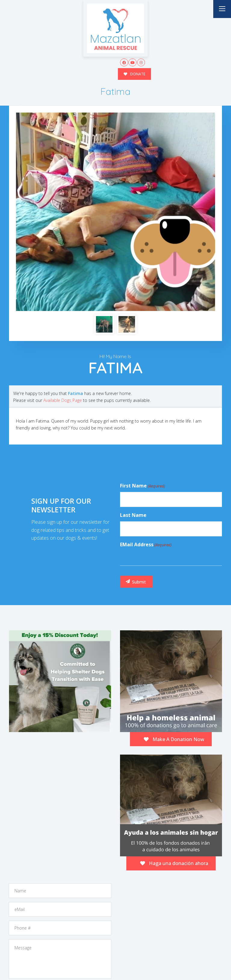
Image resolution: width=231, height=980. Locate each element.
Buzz (128, 963)
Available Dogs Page (63, 320)
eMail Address (146, 465)
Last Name (133, 435)
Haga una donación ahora (174, 783)
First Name (143, 406)
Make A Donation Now (174, 659)
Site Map (210, 963)
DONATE (134, 74)
